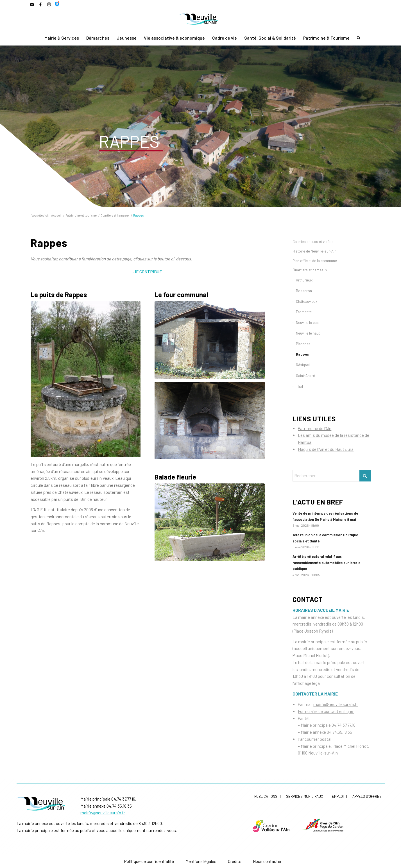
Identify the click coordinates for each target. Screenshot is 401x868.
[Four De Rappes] (210, 340)
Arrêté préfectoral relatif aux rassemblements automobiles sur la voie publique (326, 563)
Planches (303, 344)
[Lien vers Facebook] (41, 4)
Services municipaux (305, 796)
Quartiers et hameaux (310, 270)
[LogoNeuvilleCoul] (200, 20)
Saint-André (305, 376)
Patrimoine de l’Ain (315, 428)
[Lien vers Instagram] (49, 4)
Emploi (338, 796)
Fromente (304, 312)
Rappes (302, 354)
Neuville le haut (308, 333)
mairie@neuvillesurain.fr (336, 704)
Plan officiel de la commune (315, 261)
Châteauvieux (307, 301)
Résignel (303, 365)
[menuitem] (62, 38)
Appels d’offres (367, 796)
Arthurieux (304, 280)
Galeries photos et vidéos (313, 242)
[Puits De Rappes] (86, 379)
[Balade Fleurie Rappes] (210, 522)
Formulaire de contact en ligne (326, 711)
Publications (266, 796)
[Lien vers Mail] (32, 4)
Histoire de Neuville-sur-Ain (314, 251)
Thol (299, 386)
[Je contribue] (148, 271)
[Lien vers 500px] (58, 4)
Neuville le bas (307, 322)
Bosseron (304, 291)
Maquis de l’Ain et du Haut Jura (326, 449)
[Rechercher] (357, 38)
